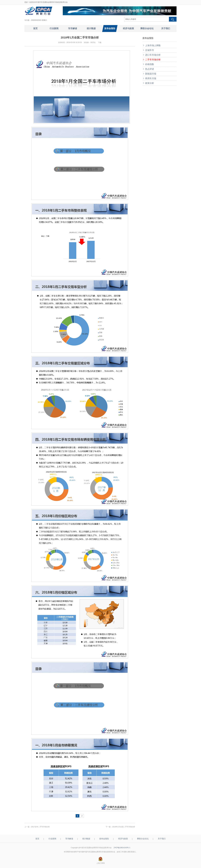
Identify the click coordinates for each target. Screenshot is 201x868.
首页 (37, 839)
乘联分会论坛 (143, 839)
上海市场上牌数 (152, 45)
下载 (100, 42)
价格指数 (148, 64)
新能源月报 (149, 74)
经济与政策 (123, 839)
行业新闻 (52, 839)
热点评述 (148, 69)
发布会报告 (104, 839)
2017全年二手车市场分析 (40, 827)
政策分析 (148, 83)
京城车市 (148, 50)
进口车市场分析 (152, 55)
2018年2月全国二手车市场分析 (124, 827)
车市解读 (69, 839)
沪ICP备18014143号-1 (122, 848)
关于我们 (162, 839)
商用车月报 (149, 78)
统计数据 (86, 839)
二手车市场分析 (152, 60)
